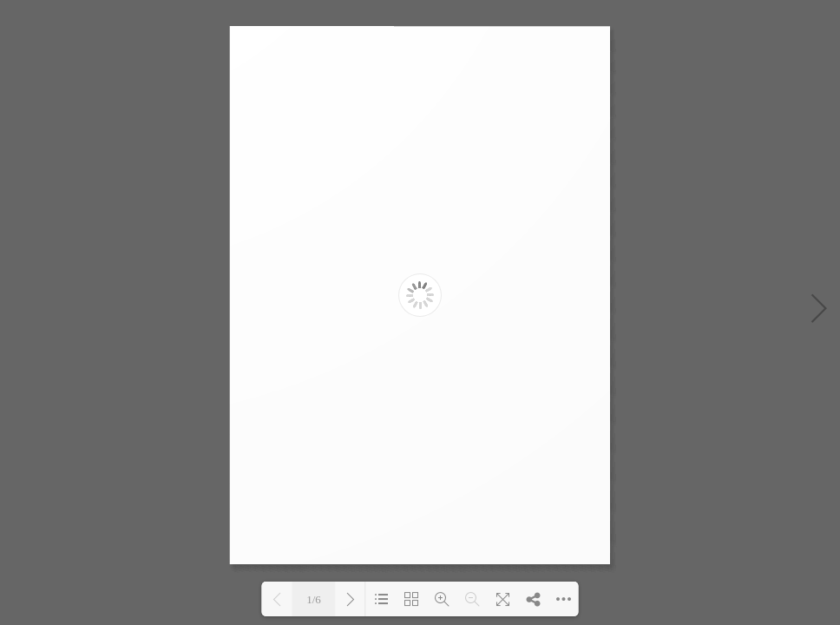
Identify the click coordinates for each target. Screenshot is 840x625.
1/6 (314, 599)
